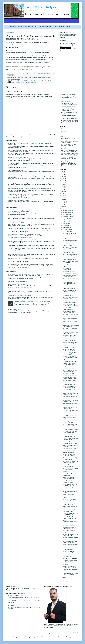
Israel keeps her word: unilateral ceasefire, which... (70, 315)
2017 (63, 191)
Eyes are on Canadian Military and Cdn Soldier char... (70, 561)
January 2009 (66, 232)
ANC (11, 77)
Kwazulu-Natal (30, 77)
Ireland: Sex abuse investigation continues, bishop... (70, 439)
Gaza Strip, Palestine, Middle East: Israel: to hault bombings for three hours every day (29, 229)
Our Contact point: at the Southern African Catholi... (70, 374)
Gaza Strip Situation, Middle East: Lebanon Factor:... (69, 449)
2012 (63, 202)
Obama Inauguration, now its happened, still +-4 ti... (70, 279)
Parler (61, 98)
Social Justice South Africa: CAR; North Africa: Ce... (69, 336)
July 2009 (65, 221)
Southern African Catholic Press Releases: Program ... (70, 295)
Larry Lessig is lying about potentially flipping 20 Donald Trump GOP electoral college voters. (30, 183)
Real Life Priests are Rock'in (69, 381)
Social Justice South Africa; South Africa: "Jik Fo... (69, 367)
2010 (63, 206)
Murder (36, 77)
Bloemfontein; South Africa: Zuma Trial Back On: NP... (69, 378)
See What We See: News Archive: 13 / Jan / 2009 (69, 350)
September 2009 (67, 217)
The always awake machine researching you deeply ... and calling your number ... (69, 140)
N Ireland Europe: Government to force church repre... (70, 574)
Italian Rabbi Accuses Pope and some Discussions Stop (70, 343)
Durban (15, 77)
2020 (63, 185)
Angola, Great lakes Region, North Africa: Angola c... (69, 500)
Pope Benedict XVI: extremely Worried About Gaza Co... (70, 485)
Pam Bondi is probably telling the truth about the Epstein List (69, 113)
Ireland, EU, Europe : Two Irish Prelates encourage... (70, 514)
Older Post (52, 134)
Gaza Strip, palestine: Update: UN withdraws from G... (70, 425)
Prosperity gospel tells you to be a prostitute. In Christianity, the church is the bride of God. (30, 189)
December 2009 (67, 210)
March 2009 (66, 227)
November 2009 (67, 212)
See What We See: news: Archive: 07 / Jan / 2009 (69, 455)
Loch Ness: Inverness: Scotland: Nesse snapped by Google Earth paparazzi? (33, 301)
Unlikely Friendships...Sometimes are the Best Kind (70, 522)
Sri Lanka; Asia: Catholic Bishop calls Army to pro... (70, 408)
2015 (63, 195)
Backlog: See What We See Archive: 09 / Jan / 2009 (69, 390)
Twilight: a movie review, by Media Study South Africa (69, 291)
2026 (63, 172)
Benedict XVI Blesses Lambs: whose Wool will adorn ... (70, 255)
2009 (63, 208)
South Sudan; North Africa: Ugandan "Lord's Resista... (70, 415)
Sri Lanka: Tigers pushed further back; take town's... (70, 538)
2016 (63, 193)
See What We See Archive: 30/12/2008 (17, 281)
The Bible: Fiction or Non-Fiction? (16, 309)
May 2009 (65, 225)
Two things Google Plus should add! (16, 284)
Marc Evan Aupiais (55, 633)
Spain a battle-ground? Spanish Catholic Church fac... (70, 469)
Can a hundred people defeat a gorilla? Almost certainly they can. (69, 149)
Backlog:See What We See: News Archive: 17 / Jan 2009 (70, 305)
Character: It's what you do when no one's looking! (71, 326)
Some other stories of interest (70, 525)
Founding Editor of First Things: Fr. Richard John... (70, 401)
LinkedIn (62, 96)
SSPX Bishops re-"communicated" (67, 269)
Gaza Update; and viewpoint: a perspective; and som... (70, 462)
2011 (63, 204)
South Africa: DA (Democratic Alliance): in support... (70, 329)
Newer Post (10, 134)
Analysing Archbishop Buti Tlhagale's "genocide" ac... (70, 252)
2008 (63, 578)
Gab (75, 96)
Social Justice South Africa (14, 42)
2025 (63, 174)
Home (31, 134)
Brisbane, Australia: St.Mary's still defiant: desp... (70, 511)
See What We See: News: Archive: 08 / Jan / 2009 (69, 436)
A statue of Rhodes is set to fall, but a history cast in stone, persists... (24, 223)
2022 (63, 180)
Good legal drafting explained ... (16, 170)
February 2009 (67, 230)
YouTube (65, 98)
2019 (63, 187)
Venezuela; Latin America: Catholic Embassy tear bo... (70, 272)
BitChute (70, 98)
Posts (63, 129)
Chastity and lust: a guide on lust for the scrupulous (71, 394)
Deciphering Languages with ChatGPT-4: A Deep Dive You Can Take (24, 234)
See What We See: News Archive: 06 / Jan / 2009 (69, 488)
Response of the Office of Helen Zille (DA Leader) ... (70, 298)
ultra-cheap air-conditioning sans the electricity (19, 200)
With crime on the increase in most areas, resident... (20, 607)
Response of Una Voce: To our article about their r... (70, 248)
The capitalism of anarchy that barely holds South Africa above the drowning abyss (28, 259)
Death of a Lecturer (12, 253)
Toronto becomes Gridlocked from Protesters (70, 545)
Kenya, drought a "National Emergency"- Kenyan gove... (70, 357)
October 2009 (66, 215)
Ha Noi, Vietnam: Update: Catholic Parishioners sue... (70, 360)
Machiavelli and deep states (68, 117)
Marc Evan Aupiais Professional (70, 633)
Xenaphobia (48, 77)
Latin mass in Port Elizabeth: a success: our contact (70, 276)
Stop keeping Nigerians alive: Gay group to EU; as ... (70, 241)
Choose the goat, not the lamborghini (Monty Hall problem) (69, 104)
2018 (63, 189)
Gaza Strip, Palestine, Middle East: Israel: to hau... (70, 465)
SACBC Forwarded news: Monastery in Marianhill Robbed (69, 284)
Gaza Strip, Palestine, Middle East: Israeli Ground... (70, 549)
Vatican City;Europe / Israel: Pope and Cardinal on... (69, 422)
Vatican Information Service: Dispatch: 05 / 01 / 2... (69, 531)
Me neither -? (11, 596)
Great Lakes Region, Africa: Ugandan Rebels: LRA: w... (70, 442)
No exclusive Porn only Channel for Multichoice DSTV (21, 296)
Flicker (72, 96)
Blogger (70, 637)
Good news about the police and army (18, 290)
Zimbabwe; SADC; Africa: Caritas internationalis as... (70, 364)
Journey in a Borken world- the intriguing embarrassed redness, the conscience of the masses (31, 194)
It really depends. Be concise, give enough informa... (21, 598)
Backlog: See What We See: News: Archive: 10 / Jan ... (70, 387)
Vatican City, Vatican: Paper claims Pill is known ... (69, 504)
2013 (63, 200)
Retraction (65, 472)
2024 (63, 176)
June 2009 (66, 223)
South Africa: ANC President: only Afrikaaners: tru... (70, 308)
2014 (63, 198)
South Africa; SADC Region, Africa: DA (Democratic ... (69, 234)
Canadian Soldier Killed (68, 452)
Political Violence (41, 77)
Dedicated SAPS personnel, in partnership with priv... (21, 601)
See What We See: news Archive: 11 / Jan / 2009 (69, 383)
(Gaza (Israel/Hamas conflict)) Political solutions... (70, 459)
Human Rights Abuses (22, 77)
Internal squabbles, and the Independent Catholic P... (69, 259)
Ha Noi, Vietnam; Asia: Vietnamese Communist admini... (69, 496)
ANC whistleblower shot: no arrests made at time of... (69, 528)
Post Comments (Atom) (19, 137)
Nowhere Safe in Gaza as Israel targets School (70, 475)
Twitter (74, 94)
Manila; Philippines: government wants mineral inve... (70, 411)
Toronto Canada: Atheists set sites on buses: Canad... (70, 302)
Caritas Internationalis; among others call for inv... (70, 404)
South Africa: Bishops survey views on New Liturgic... (70, 432)
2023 (63, 178)
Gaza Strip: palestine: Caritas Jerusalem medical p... (70, 371)
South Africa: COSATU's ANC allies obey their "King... (70, 542)
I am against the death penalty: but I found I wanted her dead (23, 240)
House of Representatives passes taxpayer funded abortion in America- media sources (29, 217)
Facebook (69, 94)
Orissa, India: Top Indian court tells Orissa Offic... (70, 481)
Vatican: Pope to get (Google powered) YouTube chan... (70, 322)
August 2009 (66, 219)
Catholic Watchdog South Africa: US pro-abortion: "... (70, 354)
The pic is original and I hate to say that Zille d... (19, 604)
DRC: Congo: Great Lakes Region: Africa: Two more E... (70, 429)
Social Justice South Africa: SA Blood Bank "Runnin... (70, 347)
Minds (74, 98)
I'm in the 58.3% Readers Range (71, 558)
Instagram (67, 96)
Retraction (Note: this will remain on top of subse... (71, 333)
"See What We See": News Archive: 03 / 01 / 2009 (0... (70, 567)
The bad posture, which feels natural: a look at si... (70, 245)
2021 (63, 183)
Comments (64, 132)
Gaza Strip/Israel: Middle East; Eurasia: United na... (70, 397)
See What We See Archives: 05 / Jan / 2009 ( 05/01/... (71, 535)
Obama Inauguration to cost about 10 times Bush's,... (69, 288)
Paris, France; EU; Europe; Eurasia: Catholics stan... (69, 340)
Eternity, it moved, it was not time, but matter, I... (69, 556)
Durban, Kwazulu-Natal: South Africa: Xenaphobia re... (70, 478)
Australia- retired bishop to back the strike (18, 157)
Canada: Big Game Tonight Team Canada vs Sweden (69, 517)
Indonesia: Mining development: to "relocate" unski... (70, 570)
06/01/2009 (9, 44)
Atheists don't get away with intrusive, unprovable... (69, 312)
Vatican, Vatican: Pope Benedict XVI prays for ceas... (70, 507)
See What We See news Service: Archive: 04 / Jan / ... (70, 552)
